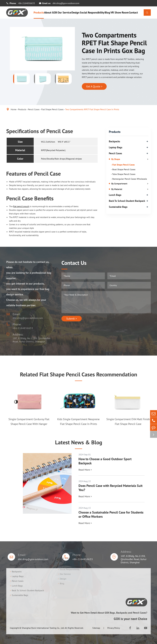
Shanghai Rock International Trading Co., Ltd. (43, 628)
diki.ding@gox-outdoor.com (66, 3)
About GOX (51, 13)
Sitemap (96, 628)
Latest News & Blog (79, 442)
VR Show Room (120, 13)
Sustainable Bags (118, 207)
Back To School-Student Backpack (127, 201)
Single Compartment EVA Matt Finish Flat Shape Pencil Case (128, 422)
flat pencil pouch (21, 206)
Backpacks (114, 141)
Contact (133, 13)
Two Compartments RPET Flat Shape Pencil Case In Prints (92, 109)
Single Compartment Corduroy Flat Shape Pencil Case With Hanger (29, 422)
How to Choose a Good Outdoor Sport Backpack (105, 461)
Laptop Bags (116, 147)
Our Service (64, 13)
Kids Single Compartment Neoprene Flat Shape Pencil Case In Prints (78, 422)
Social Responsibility (92, 13)
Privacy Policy (114, 628)
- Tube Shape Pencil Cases (123, 174)
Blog (107, 13)
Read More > (85, 470)
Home (14, 109)
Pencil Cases (34, 109)
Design (75, 13)
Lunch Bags (115, 195)
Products (39, 13)
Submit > (72, 319)
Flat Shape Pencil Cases (52, 109)
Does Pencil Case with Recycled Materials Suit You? (110, 488)
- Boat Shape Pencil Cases (123, 169)
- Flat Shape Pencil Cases (123, 165)
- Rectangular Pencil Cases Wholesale (129, 179)
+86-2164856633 (26, 3)
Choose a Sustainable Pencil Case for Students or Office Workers (111, 515)
